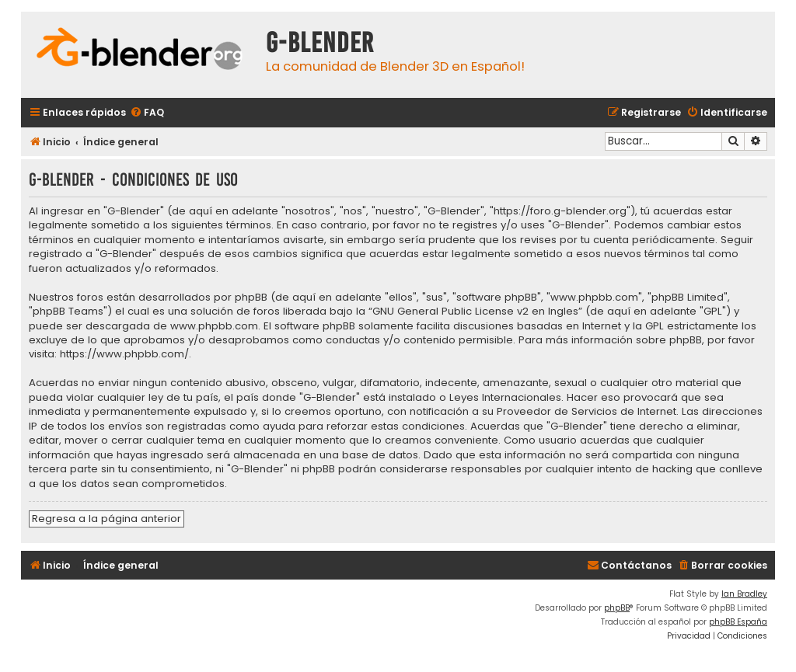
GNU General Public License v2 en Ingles (475, 312)
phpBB (617, 608)
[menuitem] (147, 113)
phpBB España (738, 622)
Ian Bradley (744, 594)
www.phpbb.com (214, 326)
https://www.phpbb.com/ (124, 354)
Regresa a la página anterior (106, 519)
